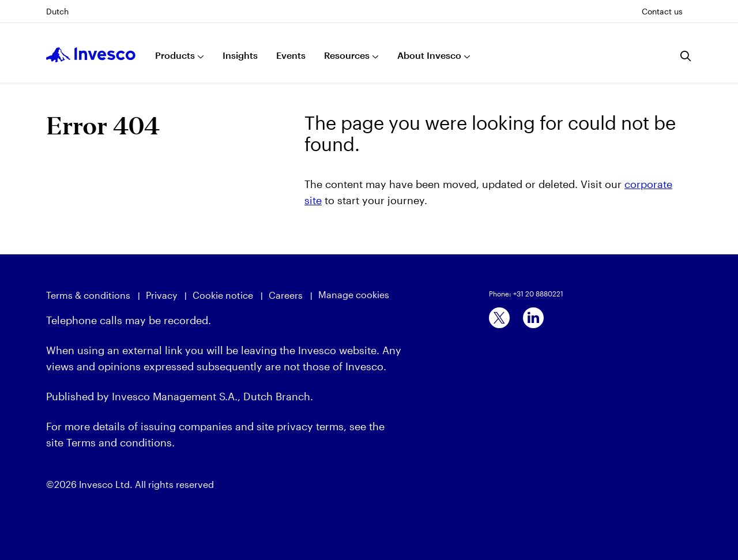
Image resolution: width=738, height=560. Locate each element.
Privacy (161, 295)
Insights (240, 55)
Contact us (662, 11)
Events (291, 55)
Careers (286, 295)
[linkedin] (533, 318)
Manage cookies (354, 294)
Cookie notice (223, 295)
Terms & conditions (88, 295)
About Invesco (429, 55)
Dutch (57, 11)
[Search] (686, 56)
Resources (347, 55)
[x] (499, 318)
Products (175, 55)
